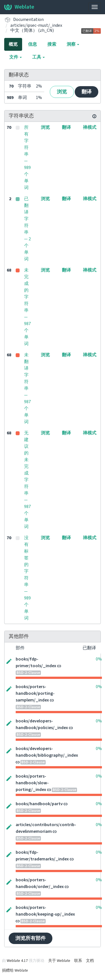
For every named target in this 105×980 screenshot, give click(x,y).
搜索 (52, 44)
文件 (16, 57)
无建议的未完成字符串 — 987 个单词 (27, 480)
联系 (78, 961)
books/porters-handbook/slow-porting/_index (32, 783)
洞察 (73, 44)
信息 (32, 44)
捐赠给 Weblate (15, 971)
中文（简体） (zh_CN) (32, 30)
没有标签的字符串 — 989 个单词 (27, 578)
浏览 (62, 92)
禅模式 (90, 127)
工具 (39, 57)
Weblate (19, 7)
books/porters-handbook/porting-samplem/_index (35, 693)
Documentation (28, 20)
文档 (90, 961)
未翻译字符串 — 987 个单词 (27, 388)
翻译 (87, 92)
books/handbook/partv (39, 804)
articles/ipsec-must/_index (36, 25)
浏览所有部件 (31, 938)
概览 (13, 44)
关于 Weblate (59, 961)
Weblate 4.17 (17, 961)
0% (99, 659)
